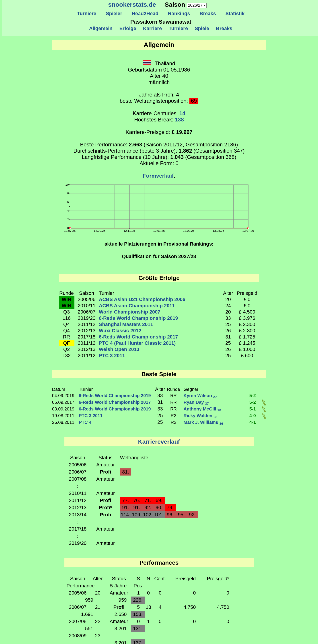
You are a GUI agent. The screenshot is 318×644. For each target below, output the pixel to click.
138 (179, 120)
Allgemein (101, 28)
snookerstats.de (132, 5)
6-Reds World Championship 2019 (138, 318)
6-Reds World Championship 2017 (138, 337)
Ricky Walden (201, 416)
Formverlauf (158, 176)
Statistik (235, 13)
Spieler (114, 13)
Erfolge (128, 28)
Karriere (153, 28)
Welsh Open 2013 (119, 349)
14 (182, 113)
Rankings (179, 13)
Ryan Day (196, 402)
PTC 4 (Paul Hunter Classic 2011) (137, 343)
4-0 (253, 416)
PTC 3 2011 (112, 356)
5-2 (253, 396)
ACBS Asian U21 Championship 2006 (142, 299)
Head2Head (145, 13)
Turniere (87, 13)
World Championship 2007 (130, 312)
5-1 (253, 409)
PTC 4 (85, 422)
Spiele (202, 28)
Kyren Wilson (200, 396)
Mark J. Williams (203, 422)
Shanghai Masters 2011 (126, 324)
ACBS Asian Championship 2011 (137, 306)
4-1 (253, 422)
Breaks (208, 13)
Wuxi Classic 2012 (120, 331)
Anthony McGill (202, 409)
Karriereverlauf (159, 442)
